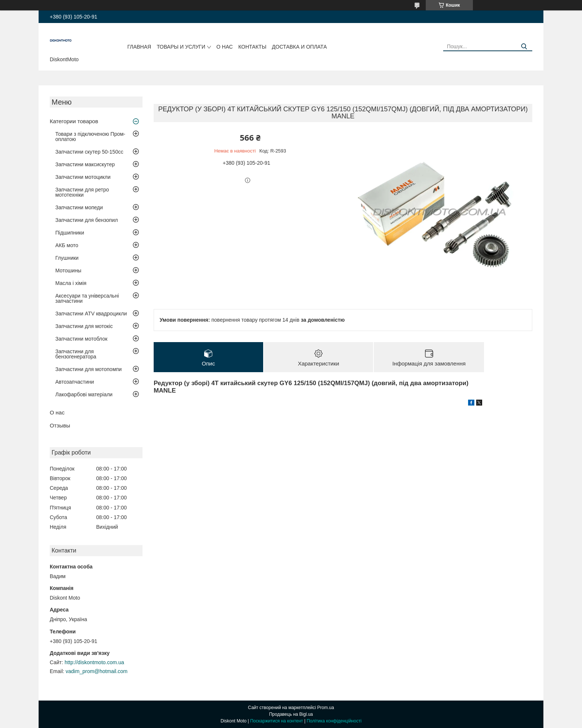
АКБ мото (67, 245)
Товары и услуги (181, 47)
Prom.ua (326, 708)
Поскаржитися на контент (277, 721)
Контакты (252, 47)
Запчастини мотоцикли (83, 177)
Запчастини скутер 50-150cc (89, 152)
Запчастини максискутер (85, 164)
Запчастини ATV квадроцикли (91, 314)
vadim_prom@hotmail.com (97, 671)
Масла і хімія (71, 283)
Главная (139, 47)
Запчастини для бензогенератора (76, 354)
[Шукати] (524, 47)
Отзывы (60, 425)
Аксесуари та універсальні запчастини (87, 298)
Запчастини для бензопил (86, 220)
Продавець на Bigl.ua (291, 714)
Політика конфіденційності (334, 721)
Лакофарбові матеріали (84, 394)
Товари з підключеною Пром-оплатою (90, 137)
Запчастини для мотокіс (84, 326)
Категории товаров (74, 121)
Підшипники (70, 233)
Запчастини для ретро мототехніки (82, 192)
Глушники (67, 258)
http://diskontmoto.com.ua (94, 662)
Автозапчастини (75, 382)
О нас (225, 47)
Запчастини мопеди (79, 207)
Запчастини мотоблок (81, 339)
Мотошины (68, 270)
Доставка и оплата (300, 47)
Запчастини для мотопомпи (89, 369)
